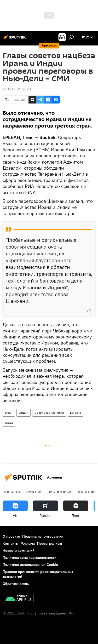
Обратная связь (16, 584)
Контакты (11, 543)
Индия (24, 413)
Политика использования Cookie (30, 565)
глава (9, 422)
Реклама (28, 543)
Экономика (60, 492)
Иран (9, 413)
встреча (76, 413)
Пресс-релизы (50, 543)
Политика (87, 492)
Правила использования (43, 536)
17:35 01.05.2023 (17, 89)
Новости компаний (19, 550)
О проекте (11, 536)
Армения (34, 492)
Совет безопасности (49, 413)
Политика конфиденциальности (30, 557)
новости (11, 492)
